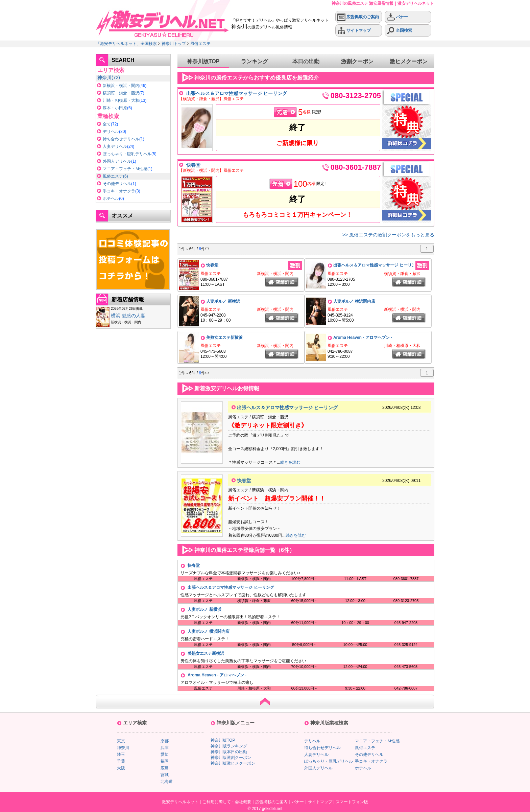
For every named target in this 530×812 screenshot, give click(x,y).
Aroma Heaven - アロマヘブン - (363, 338)
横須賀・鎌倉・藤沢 (121, 93)
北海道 (167, 782)
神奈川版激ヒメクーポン (233, 763)
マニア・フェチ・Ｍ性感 (125, 169)
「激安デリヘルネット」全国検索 (126, 44)
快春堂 (193, 165)
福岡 (165, 761)
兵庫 (165, 748)
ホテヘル (111, 199)
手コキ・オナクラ (119, 191)
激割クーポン (357, 61)
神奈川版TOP (203, 61)
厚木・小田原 (115, 108)
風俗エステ (200, 44)
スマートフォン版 (352, 802)
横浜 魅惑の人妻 (128, 316)
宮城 (165, 775)
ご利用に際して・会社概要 (227, 802)
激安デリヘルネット (180, 802)
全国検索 (399, 31)
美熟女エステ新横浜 (224, 338)
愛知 (165, 755)
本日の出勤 (306, 61)
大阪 (121, 768)
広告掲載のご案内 (358, 17)
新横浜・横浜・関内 (121, 86)
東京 (121, 741)
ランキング (255, 61)
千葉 (121, 761)
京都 (165, 741)
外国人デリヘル (117, 161)
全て (107, 124)
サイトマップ (354, 31)
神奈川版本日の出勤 (229, 752)
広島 (165, 768)
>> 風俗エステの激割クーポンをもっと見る (388, 235)
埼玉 (121, 755)
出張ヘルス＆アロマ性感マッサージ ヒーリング (237, 93)
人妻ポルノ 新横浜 (223, 301)
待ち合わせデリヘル (121, 139)
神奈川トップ (174, 44)
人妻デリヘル (115, 146)
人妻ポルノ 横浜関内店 (354, 301)
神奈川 (104, 77)
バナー (397, 17)
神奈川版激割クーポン (231, 758)
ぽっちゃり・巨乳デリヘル (127, 154)
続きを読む (290, 462)
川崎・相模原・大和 (121, 100)
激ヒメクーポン (409, 61)
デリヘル (111, 132)
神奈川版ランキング (229, 746)
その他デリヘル (117, 184)
